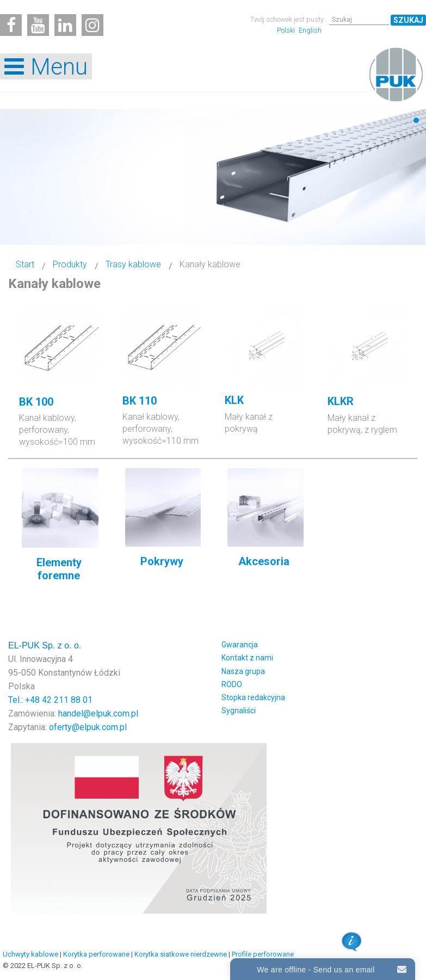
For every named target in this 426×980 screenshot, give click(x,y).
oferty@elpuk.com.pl (88, 727)
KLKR (341, 401)
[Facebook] (11, 25)
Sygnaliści (239, 710)
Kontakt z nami (247, 658)
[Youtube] (38, 25)
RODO (232, 684)
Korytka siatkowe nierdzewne (181, 954)
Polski (287, 30)
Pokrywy (162, 561)
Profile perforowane (263, 954)
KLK (234, 400)
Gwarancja (240, 645)
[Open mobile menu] (46, 66)
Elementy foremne (59, 569)
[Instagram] (92, 25)
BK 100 (36, 402)
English (310, 30)
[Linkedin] (65, 25)
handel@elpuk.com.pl (98, 713)
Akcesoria (264, 561)
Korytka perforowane (96, 954)
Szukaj (408, 20)
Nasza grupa (243, 671)
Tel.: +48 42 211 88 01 (50, 700)
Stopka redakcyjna (253, 697)
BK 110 (140, 401)
